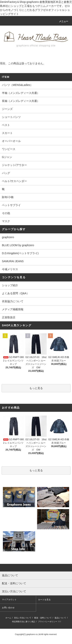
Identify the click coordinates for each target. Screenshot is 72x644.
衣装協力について (13, 301)
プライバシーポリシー (48, 622)
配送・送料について (43, 618)
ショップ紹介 (10, 285)
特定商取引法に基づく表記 (24, 622)
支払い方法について (23, 618)
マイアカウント (9, 600)
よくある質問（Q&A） (16, 293)
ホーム (8, 618)
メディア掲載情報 (13, 309)
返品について (60, 618)
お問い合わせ (8, 608)
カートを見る (44, 600)
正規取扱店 (9, 317)
